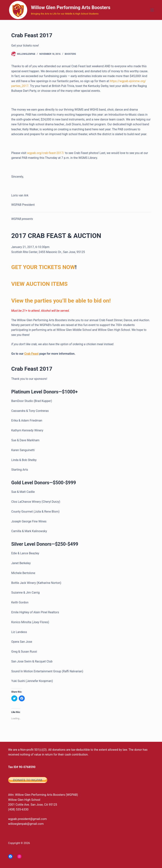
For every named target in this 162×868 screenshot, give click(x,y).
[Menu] (152, 10)
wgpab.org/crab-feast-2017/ (46, 153)
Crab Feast (31, 354)
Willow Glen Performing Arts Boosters (71, 8)
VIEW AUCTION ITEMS (40, 284)
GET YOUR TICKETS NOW (43, 267)
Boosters (70, 54)
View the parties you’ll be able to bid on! (61, 301)
